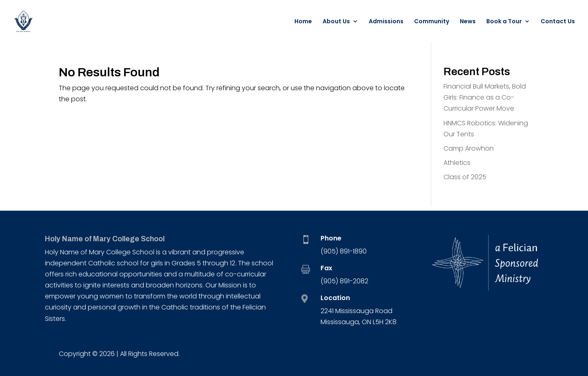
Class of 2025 (465, 177)
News (468, 22)
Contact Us (558, 22)
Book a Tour (504, 22)
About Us (336, 22)
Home (303, 22)
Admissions (386, 22)
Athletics (457, 163)
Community (432, 22)
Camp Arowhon (469, 148)
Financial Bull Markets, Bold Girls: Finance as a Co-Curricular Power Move (485, 97)
